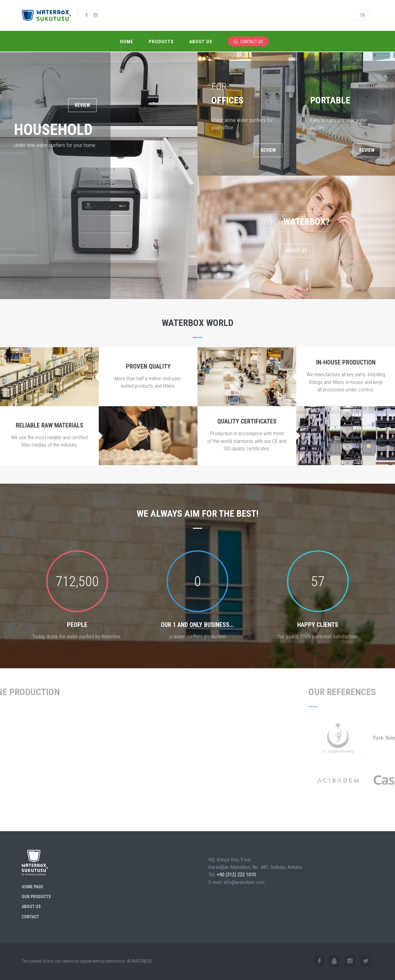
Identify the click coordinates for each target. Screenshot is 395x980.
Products (161, 42)
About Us (201, 42)
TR (362, 15)
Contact (30, 917)
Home (127, 42)
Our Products (36, 897)
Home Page (32, 887)
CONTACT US (248, 42)
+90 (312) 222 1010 (236, 874)
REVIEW (82, 105)
